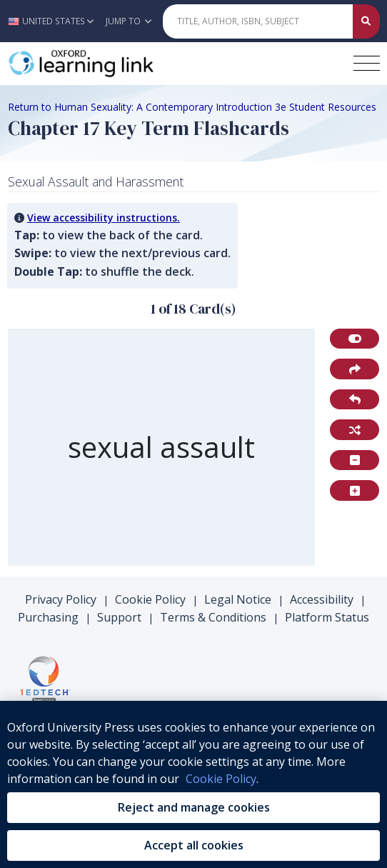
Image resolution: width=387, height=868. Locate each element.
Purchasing (48, 617)
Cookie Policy (150, 599)
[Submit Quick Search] (366, 21)
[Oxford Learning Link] (115, 64)
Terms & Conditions (213, 617)
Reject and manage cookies (194, 807)
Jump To (129, 21)
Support (119, 617)
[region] (162, 448)
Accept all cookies (194, 845)
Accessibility (322, 599)
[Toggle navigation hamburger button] (367, 63)
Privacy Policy (61, 599)
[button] (55, 21)
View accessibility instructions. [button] (104, 218)
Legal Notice (238, 599)
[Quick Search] (258, 21)
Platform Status (327, 617)
